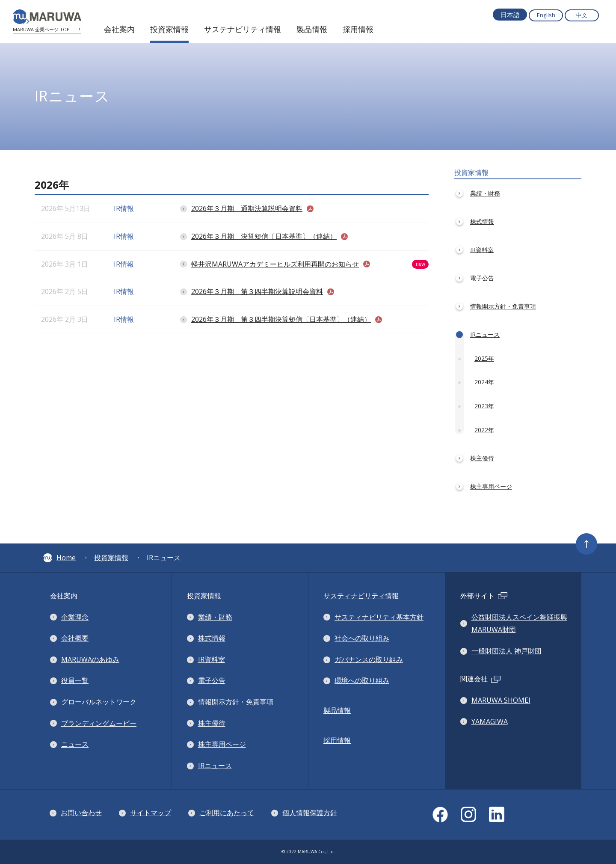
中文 (582, 15)
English (546, 15)
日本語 (510, 15)
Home (59, 558)
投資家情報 (111, 558)
